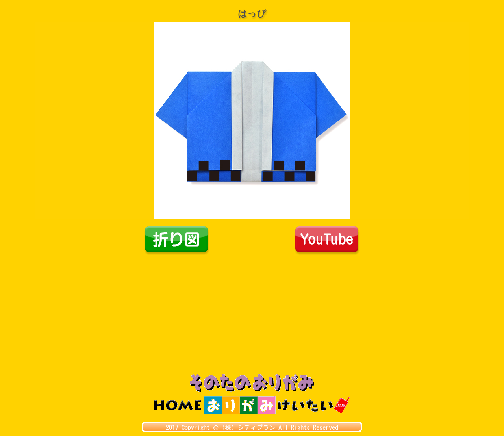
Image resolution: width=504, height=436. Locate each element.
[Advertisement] (252, 315)
